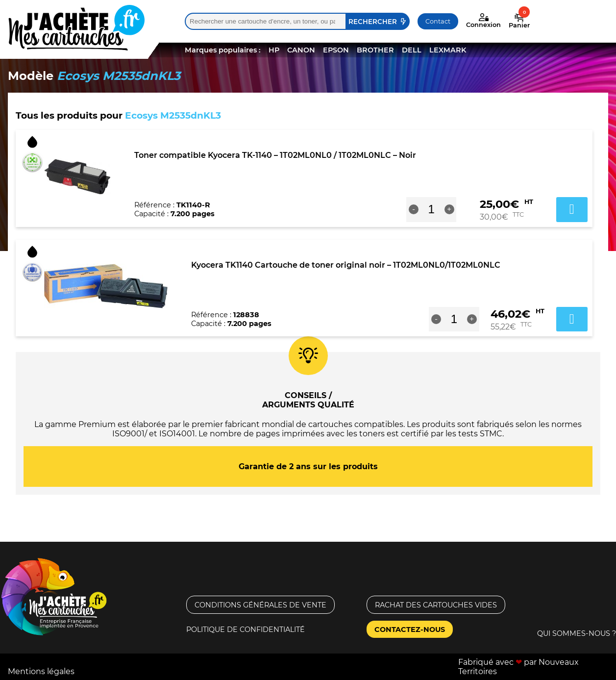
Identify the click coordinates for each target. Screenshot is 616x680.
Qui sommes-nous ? (577, 633)
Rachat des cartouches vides (436, 605)
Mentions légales (41, 671)
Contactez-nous (410, 630)
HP (274, 50)
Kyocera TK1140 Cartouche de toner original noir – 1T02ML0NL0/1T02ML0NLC (346, 265)
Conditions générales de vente (260, 605)
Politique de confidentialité (246, 630)
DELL (412, 50)
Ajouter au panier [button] (572, 209)
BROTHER (375, 50)
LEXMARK (448, 50)
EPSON (336, 50)
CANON (301, 50)
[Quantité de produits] (431, 209)
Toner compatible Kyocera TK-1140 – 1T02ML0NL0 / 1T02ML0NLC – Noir (275, 155)
